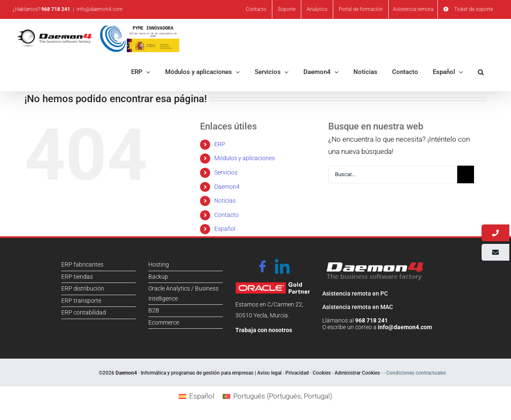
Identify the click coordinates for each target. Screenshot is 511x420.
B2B (154, 310)
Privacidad (297, 373)
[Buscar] (466, 174)
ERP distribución (83, 288)
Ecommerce (164, 322)
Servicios (226, 172)
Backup (158, 277)
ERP (220, 144)
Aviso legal (269, 373)
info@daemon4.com (100, 9)
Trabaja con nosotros (264, 330)
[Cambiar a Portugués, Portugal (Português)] (278, 396)
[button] (481, 71)
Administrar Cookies (357, 373)
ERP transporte (81, 301)
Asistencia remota (413, 9)
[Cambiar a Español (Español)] (196, 396)
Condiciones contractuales (416, 373)
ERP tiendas (77, 277)
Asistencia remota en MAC (358, 307)
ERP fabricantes (82, 264)
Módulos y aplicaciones (245, 158)
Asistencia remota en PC (355, 293)
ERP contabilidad (84, 312)
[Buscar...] (401, 174)
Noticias (225, 201)
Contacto (227, 215)
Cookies (322, 373)
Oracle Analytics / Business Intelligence (183, 293)
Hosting (159, 264)
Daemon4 (227, 187)
